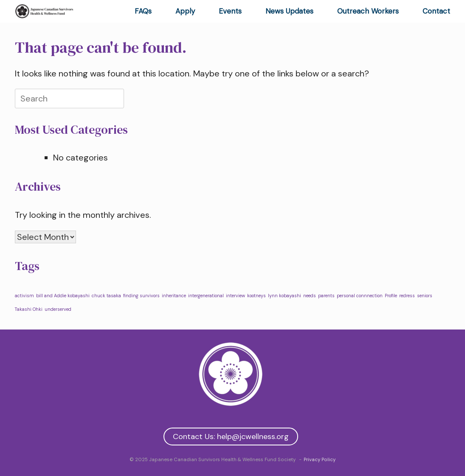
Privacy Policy (320, 460)
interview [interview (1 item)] (235, 296)
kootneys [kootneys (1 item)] (256, 296)
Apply (185, 11)
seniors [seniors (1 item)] (425, 296)
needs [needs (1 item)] (310, 296)
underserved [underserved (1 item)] (58, 309)
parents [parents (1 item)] (326, 296)
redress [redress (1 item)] (407, 296)
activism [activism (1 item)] (24, 296)
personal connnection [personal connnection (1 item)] (360, 296)
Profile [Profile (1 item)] (391, 296)
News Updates (289, 11)
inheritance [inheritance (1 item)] (174, 296)
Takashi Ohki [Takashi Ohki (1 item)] (29, 309)
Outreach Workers (368, 11)
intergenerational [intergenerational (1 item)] (206, 296)
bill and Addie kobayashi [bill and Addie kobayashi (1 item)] (63, 296)
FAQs (143, 11)
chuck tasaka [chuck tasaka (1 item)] (106, 296)
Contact (436, 11)
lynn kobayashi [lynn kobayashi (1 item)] (285, 296)
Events (230, 11)
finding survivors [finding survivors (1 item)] (141, 296)
